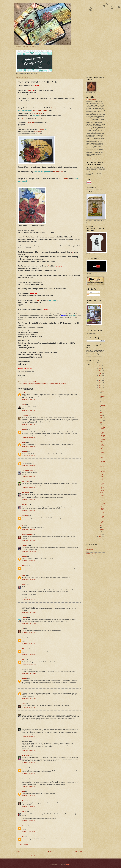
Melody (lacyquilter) (27, 535)
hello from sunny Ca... (102, 473)
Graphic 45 (25, 384)
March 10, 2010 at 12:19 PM (29, 686)
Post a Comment (24, 844)
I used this (42, 130)
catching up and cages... (102, 428)
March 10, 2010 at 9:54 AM (29, 540)
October (102, 400)
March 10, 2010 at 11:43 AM (29, 633)
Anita (23, 791)
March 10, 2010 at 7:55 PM (29, 796)
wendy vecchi (92, 100)
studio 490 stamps (54, 384)
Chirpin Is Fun (26, 481)
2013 (100, 380)
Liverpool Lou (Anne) (28, 470)
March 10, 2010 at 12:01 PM (29, 655)
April (101, 420)
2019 (100, 366)
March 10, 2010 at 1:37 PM (29, 736)
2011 (100, 385)
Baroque (55, 108)
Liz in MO (24, 461)
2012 (100, 383)
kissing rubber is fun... (102, 494)
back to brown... (102, 468)
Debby (24, 575)
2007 (100, 539)
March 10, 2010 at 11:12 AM (29, 623)
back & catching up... (102, 521)
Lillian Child (25, 416)
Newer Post (20, 852)
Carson (33, 331)
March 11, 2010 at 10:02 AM (29, 841)
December (102, 391)
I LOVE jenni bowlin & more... (102, 510)
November (102, 396)
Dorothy (24, 826)
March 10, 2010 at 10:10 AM (29, 551)
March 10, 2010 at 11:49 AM (29, 644)
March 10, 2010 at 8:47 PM (29, 821)
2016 (100, 373)
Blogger (68, 865)
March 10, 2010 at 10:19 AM (29, 561)
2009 (100, 534)
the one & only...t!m (91, 554)
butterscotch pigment (41, 110)
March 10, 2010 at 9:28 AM (29, 511)
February (102, 526)
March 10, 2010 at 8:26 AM (29, 411)
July (101, 413)
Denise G (24, 556)
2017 (100, 371)
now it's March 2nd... (102, 516)
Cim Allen (25, 618)
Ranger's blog (90, 549)
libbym (24, 704)
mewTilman (25, 516)
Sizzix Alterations (32, 384)
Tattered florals (38, 113)
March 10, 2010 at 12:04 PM (29, 664)
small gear (23, 119)
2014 (100, 378)
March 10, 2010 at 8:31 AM (29, 425)
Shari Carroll (90, 556)
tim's (39, 300)
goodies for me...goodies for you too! (102, 501)
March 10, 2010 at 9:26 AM (29, 500)
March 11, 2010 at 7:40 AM (29, 832)
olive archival (58, 172)
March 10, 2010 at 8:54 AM (29, 487)
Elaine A (24, 584)
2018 (100, 368)
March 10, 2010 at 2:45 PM (29, 763)
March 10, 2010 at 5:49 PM (29, 774)
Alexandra (25, 727)
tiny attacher (38, 131)
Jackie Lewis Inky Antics (93, 547)
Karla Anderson (26, 713)
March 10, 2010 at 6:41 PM (29, 786)
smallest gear (30, 122)
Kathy (23, 660)
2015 (100, 376)
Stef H (24, 442)
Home (50, 852)
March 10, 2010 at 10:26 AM (29, 579)
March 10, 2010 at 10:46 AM (29, 600)
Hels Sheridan (26, 492)
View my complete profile (93, 158)
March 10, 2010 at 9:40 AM (29, 520)
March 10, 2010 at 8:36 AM (29, 456)
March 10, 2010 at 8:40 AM (29, 465)
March (102, 422)
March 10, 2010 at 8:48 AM (29, 476)
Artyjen (24, 405)
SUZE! (88, 551)
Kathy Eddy (25, 505)
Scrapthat (25, 392)
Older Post (79, 852)
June (102, 415)
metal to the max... (102, 478)
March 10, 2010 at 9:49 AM (29, 529)
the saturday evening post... (102, 454)
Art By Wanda (26, 755)
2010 (100, 388)
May (101, 418)
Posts (90, 292)
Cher (23, 837)
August (102, 409)
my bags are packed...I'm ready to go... (102, 436)
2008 (100, 536)
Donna (24, 801)
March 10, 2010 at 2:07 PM (29, 750)
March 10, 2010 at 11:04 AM (29, 612)
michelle (24, 812)
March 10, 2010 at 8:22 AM (29, 400)
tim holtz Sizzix (63, 384)
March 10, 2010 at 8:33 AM (29, 437)
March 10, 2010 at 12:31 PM (29, 722)
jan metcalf (25, 768)
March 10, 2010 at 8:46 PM (29, 807)
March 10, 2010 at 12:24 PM (29, 708)
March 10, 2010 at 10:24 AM (29, 570)
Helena (24, 605)
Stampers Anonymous (43, 384)
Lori (23, 628)
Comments (91, 295)
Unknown (24, 430)
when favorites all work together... (102, 445)
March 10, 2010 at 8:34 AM (29, 446)
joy (23, 525)
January (102, 530)
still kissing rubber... (102, 462)
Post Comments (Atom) (29, 855)
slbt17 (24, 638)
